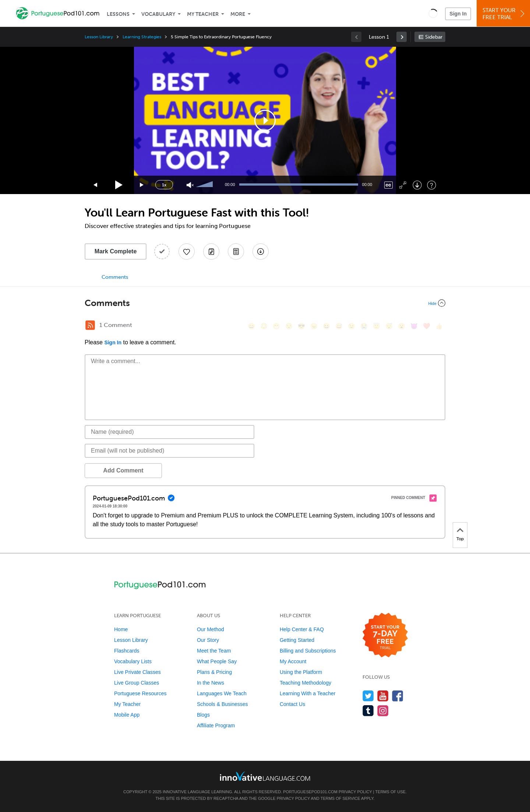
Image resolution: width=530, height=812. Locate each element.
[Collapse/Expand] (265, 303)
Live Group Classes (137, 683)
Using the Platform (301, 672)
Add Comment (123, 470)
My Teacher (203, 14)
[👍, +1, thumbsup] (439, 326)
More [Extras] (238, 14)
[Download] (417, 185)
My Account (293, 661)
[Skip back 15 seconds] (96, 185)
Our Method (211, 629)
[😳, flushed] (264, 326)
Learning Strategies (142, 37)
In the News (211, 683)
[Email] (169, 451)
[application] (265, 120)
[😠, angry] (314, 326)
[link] (402, 37)
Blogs (203, 715)
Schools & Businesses (222, 704)
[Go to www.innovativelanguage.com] (265, 776)
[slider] (205, 185)
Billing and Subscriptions (308, 651)
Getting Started (297, 640)
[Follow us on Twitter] (368, 696)
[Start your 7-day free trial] (385, 635)
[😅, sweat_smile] (339, 326)
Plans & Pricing (214, 672)
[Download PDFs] (236, 252)
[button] (433, 13)
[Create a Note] (211, 252)
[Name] (169, 432)
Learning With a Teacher (308, 693)
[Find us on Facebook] (398, 696)
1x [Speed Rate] (164, 185)
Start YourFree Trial (504, 14)
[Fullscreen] (403, 185)
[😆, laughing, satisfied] (326, 326)
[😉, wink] (351, 326)
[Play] (119, 185)
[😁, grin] (276, 326)
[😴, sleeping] (389, 326)
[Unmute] (190, 185)
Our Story (208, 640)
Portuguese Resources (140, 693)
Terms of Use (390, 792)
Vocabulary (158, 14)
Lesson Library (99, 37)
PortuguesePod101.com (310, 792)
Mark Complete (116, 251)
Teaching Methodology (305, 683)
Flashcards (127, 651)
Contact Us (292, 704)
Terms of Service (340, 798)
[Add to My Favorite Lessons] (187, 252)
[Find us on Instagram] (383, 711)
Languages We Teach (222, 693)
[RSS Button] (90, 325)
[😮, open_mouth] (402, 326)
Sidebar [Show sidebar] (434, 37)
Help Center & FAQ (302, 629)
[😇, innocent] (377, 326)
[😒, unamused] (289, 326)
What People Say (217, 661)
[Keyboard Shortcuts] (432, 185)
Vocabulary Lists (133, 661)
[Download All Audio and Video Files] (261, 252)
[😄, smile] (251, 326)
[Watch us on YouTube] (383, 696)
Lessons (118, 14)
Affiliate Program (216, 725)
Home (121, 629)
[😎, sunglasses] (301, 326)
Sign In (458, 14)
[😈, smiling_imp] (414, 326)
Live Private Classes (137, 672)
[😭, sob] (364, 326)
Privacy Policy (355, 792)
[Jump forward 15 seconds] (142, 185)
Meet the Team (214, 651)
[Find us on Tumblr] (368, 711)
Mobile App (127, 715)
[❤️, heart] (427, 326)
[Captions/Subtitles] (388, 185)
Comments (115, 277)
